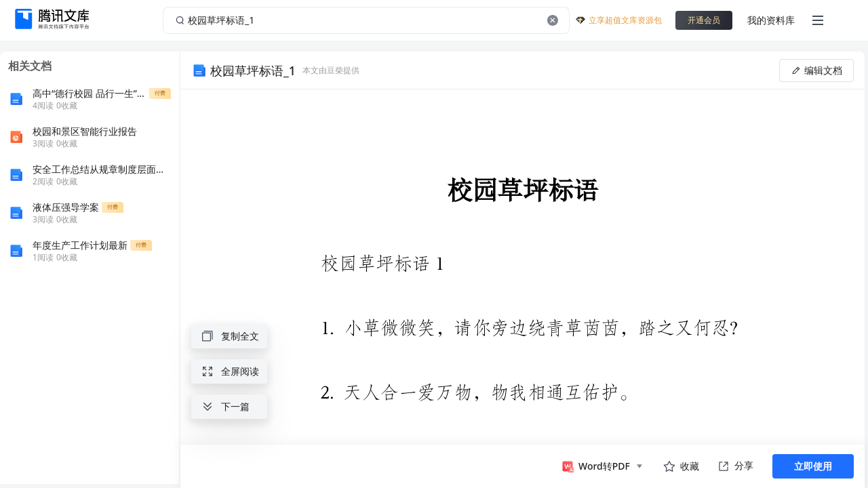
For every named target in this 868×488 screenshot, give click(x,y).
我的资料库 (771, 20)
